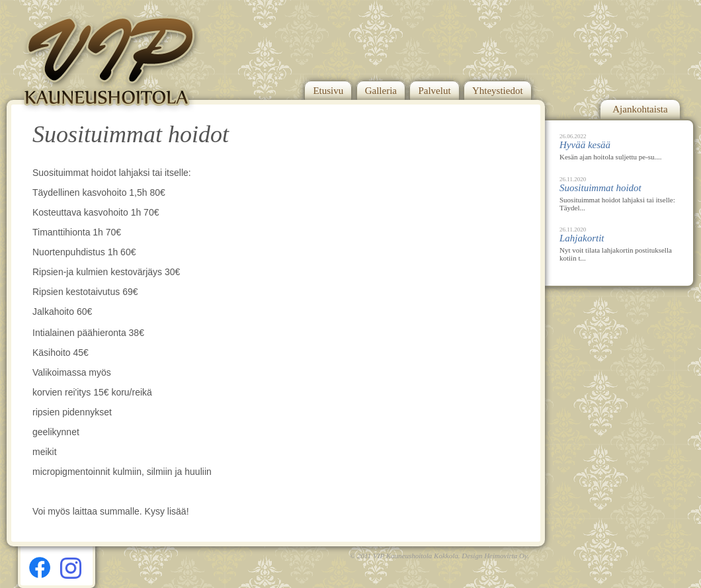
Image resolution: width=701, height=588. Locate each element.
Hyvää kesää (585, 145)
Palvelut (434, 91)
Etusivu (328, 91)
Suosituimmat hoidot (600, 188)
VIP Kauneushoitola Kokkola (416, 556)
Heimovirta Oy (506, 556)
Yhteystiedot (498, 91)
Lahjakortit (582, 238)
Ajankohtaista (640, 109)
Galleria (381, 91)
